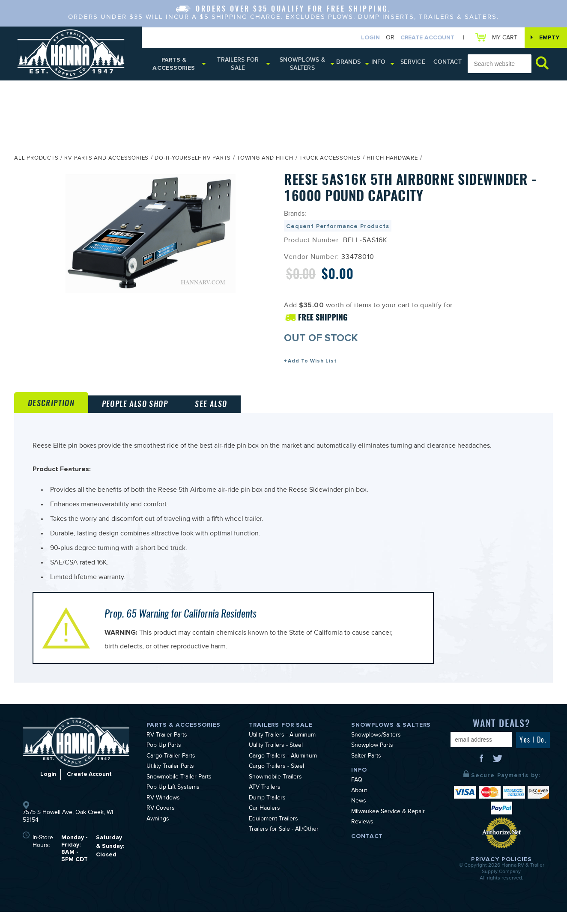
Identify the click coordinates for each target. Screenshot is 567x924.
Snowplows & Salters (302, 65)
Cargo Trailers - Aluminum (283, 768)
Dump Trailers (267, 810)
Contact (439, 64)
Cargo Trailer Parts (171, 768)
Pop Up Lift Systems (173, 800)
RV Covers (161, 821)
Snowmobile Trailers (275, 789)
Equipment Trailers (273, 831)
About (359, 803)
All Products (36, 161)
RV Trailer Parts (167, 747)
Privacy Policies (501, 871)
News (359, 814)
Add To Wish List (312, 364)
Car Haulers (264, 821)
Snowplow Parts (372, 758)
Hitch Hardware (392, 161)
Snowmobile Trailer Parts (179, 789)
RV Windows (163, 810)
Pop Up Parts (164, 758)
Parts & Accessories (174, 65)
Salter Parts (366, 768)
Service (408, 64)
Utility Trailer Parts (170, 779)
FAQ (357, 793)
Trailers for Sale (238, 65)
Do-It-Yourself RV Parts (193, 161)
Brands (347, 64)
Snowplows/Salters (376, 747)
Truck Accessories (330, 161)
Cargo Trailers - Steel (276, 779)
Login (366, 38)
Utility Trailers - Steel (276, 758)
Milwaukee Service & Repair (388, 824)
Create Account (423, 38)
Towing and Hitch (265, 161)
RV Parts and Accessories (106, 161)
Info (376, 64)
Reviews (362, 835)
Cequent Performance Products (338, 229)
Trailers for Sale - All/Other (284, 842)
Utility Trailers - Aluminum (282, 747)
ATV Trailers (265, 800)
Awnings (158, 831)
